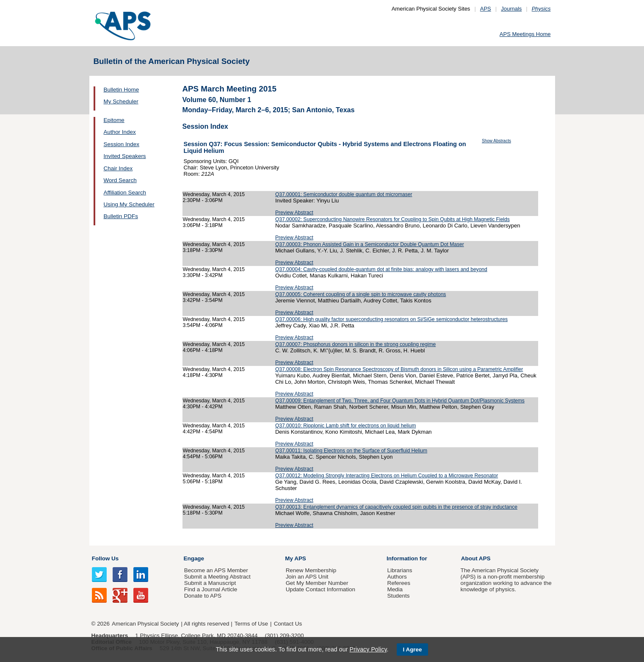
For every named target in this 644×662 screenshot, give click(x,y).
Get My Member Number (317, 583)
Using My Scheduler (129, 204)
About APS (476, 558)
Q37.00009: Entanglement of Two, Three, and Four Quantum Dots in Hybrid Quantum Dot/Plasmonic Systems (400, 401)
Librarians (399, 570)
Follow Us (105, 558)
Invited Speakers (125, 156)
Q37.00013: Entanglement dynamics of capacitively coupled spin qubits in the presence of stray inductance (396, 507)
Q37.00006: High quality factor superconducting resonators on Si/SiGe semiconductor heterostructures (391, 319)
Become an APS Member (216, 570)
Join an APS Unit (307, 577)
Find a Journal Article (211, 589)
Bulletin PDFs (121, 216)
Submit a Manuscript (210, 583)
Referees (399, 583)
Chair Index (118, 168)
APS (486, 9)
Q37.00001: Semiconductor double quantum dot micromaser (344, 194)
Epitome (114, 120)
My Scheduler (121, 101)
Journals (511, 9)
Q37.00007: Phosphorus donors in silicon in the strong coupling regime (355, 344)
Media (395, 589)
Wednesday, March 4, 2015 (214, 194)
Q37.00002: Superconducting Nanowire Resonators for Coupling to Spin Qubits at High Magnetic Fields (392, 219)
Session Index (122, 144)
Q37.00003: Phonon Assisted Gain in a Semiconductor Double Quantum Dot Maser (370, 244)
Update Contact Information (321, 589)
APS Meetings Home (525, 34)
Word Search (120, 180)
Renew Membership (311, 570)
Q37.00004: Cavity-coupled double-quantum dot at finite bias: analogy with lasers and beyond (381, 269)
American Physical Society (145, 624)
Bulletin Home (122, 90)
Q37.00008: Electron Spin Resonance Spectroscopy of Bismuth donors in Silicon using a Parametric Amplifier (399, 369)
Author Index (120, 132)
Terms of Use (251, 624)
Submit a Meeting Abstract (217, 577)
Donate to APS (203, 596)
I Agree (413, 650)
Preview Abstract (294, 213)
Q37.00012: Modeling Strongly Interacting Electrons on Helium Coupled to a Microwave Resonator (387, 476)
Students (398, 596)
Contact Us (288, 624)
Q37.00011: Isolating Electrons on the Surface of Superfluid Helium (351, 451)
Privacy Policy (368, 649)
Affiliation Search (125, 193)
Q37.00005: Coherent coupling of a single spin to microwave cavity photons (361, 294)
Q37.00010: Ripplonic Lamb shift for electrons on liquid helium (345, 426)
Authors (397, 577)
